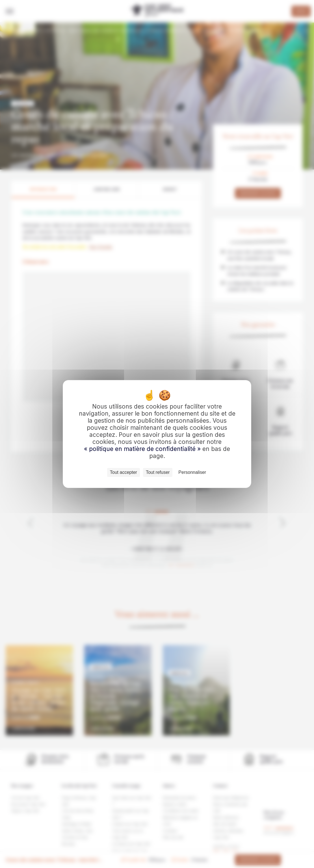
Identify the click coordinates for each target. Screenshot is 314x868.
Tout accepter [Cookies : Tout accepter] (124, 472)
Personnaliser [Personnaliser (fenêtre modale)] (192, 472)
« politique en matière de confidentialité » (143, 449)
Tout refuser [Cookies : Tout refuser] (158, 472)
